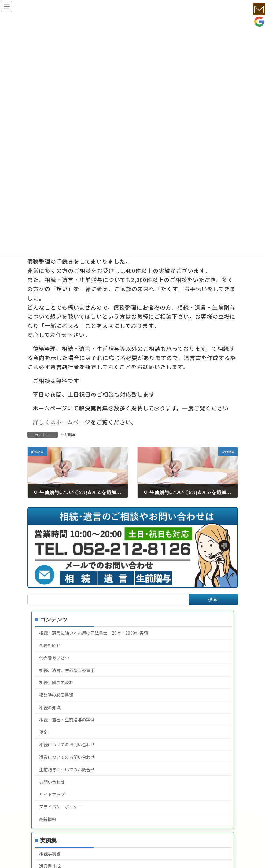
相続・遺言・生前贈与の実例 (67, 720)
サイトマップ (52, 794)
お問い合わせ (52, 782)
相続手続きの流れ (56, 683)
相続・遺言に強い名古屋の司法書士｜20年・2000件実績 (93, 633)
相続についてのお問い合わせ (67, 745)
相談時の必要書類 (56, 695)
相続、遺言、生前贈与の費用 (67, 670)
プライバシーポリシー (60, 807)
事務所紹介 (50, 645)
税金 (43, 732)
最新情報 (47, 819)
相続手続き (50, 854)
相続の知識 (50, 707)
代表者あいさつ (54, 658)
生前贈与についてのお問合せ (67, 770)
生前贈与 (68, 434)
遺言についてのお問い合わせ (67, 757)
